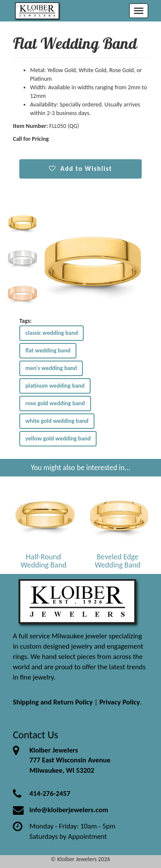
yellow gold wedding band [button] (58, 439)
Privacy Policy (120, 702)
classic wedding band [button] (52, 333)
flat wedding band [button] (48, 351)
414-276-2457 (50, 794)
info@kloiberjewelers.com (69, 810)
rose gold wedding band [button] (55, 403)
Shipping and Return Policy (53, 702)
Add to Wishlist (80, 168)
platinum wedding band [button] (55, 386)
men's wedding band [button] (51, 368)
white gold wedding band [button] (57, 421)
